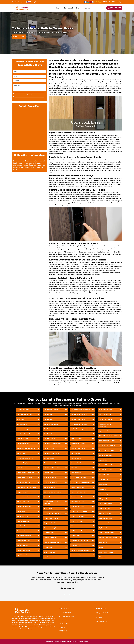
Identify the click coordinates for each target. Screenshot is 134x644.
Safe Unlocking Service (106, 494)
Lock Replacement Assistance (81, 482)
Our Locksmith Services (71, 8)
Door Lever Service (50, 434)
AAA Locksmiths (22, 424)
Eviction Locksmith (50, 487)
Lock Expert (75, 468)
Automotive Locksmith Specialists (27, 448)
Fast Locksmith (49, 509)
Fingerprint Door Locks (51, 523)
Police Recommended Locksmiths (105, 425)
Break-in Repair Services (24, 477)
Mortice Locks (76, 536)
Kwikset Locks (76, 453)
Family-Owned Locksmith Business (52, 503)
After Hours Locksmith (24, 434)
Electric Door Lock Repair (52, 468)
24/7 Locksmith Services (24, 414)
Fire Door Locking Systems (52, 528)
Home (58, 8)
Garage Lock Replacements (53, 542)
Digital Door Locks (22, 555)
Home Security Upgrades (79, 424)
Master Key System (77, 521)
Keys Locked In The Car (79, 448)
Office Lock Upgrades (78, 555)
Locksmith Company (78, 487)
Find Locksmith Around (51, 518)
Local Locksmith (76, 458)
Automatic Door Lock (23, 444)
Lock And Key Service (78, 463)
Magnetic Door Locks (78, 507)
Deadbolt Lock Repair (23, 550)
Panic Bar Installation (105, 414)
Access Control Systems (24, 429)
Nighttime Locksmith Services (80, 550)
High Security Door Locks (52, 557)
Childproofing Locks (23, 521)
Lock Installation (76, 473)
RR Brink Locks (103, 479)
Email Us (102, 617)
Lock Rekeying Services (79, 477)
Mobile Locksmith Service (79, 531)
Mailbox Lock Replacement (80, 511)
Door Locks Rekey (50, 458)
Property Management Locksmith (109, 436)
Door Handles (48, 414)
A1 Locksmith (21, 419)
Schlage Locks (103, 499)
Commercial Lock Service (24, 531)
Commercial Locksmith (24, 536)
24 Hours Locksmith (23, 410)
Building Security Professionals (26, 487)
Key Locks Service (77, 439)
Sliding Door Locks (104, 509)
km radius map (29, 128)
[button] (64, 594)
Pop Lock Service (104, 431)
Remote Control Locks (105, 455)
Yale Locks (102, 557)
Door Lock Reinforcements (52, 444)
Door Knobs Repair (50, 429)
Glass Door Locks (49, 552)
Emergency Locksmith (51, 482)
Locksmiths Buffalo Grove (67, 642)
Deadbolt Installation (23, 545)
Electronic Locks (49, 473)
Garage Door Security (51, 538)
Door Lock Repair (49, 448)
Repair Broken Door (105, 460)
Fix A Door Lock (49, 533)
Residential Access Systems (107, 465)
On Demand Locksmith (106, 410)
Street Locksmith (104, 523)
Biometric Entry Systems (24, 463)
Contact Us (87, 8)
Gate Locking (48, 547)
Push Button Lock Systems (107, 445)
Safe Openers (103, 489)
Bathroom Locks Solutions (25, 458)
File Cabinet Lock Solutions (52, 513)
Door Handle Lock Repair (52, 410)
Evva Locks (47, 497)
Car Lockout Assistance (24, 507)
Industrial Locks (76, 434)
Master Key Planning (78, 516)
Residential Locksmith (105, 470)
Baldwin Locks (21, 453)
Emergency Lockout (50, 477)
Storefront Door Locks (106, 518)
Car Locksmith (21, 511)
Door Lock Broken (50, 439)
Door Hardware (49, 419)
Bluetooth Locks (22, 468)
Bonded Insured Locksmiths (25, 473)
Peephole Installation (105, 419)
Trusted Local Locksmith (106, 533)
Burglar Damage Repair (24, 492)
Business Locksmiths (23, 497)
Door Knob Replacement (51, 424)
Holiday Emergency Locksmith (81, 410)
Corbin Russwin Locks (23, 541)
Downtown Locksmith (51, 463)
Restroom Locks (104, 475)
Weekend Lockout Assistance (108, 538)
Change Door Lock (22, 516)
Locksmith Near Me (77, 497)
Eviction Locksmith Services (53, 492)
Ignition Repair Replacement (80, 429)
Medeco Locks (76, 526)
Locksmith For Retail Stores (80, 492)
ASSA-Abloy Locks (22, 439)
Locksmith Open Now (78, 502)
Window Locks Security (106, 552)
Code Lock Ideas (22, 526)
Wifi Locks (102, 547)
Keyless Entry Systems (78, 444)
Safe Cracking (103, 484)
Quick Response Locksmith (107, 450)
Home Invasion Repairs (78, 419)
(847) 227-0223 (114, 8)
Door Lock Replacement (51, 453)
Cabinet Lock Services (24, 502)
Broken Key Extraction (23, 482)
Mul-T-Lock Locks (77, 545)
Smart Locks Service (105, 513)
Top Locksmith (103, 528)
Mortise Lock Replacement (80, 541)
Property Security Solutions (107, 441)
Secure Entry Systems (105, 504)
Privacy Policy (63, 631)
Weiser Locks (103, 542)
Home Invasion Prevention (79, 414)
